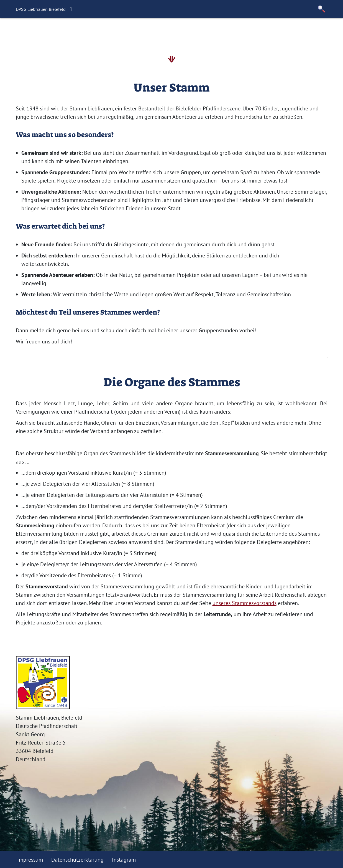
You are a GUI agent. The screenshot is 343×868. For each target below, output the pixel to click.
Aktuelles (107, 32)
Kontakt (205, 32)
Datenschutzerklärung (77, 860)
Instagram (124, 860)
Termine (136, 32)
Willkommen (71, 32)
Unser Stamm (171, 32)
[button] (322, 9)
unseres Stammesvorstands (245, 603)
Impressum (30, 860)
